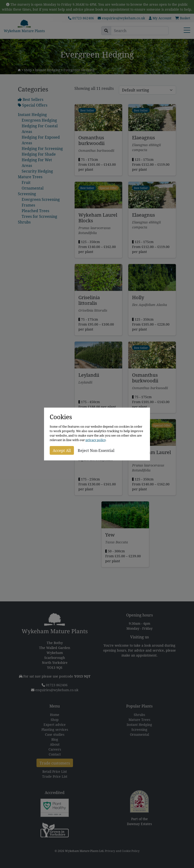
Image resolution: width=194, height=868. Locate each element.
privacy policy (95, 440)
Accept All (62, 450)
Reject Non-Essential (96, 450)
